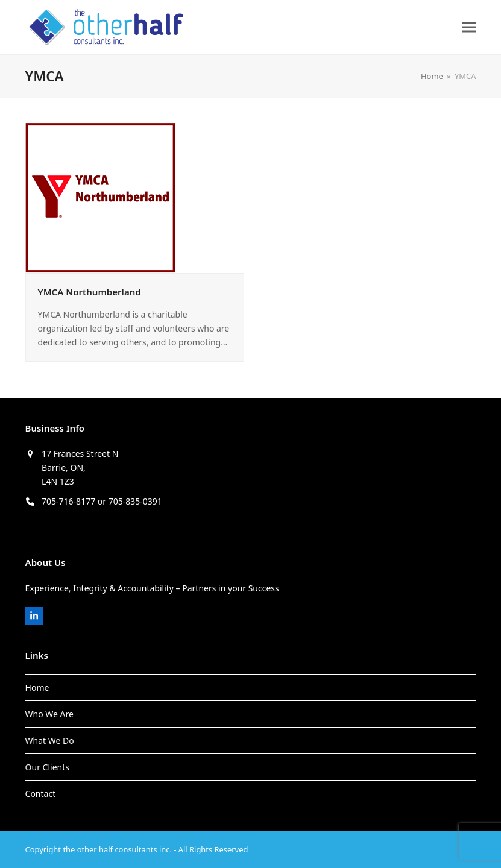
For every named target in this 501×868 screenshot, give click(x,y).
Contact (41, 794)
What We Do (50, 741)
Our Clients (47, 767)
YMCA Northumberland (90, 292)
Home (37, 687)
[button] (469, 27)
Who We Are (49, 714)
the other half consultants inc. (117, 849)
